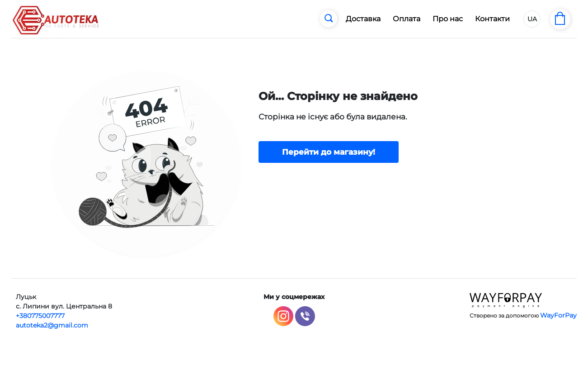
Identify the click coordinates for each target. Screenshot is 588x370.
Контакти (492, 19)
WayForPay (558, 315)
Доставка (363, 19)
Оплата (407, 19)
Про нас (448, 19)
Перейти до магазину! (329, 152)
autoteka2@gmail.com (52, 325)
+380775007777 (40, 316)
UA (532, 19)
